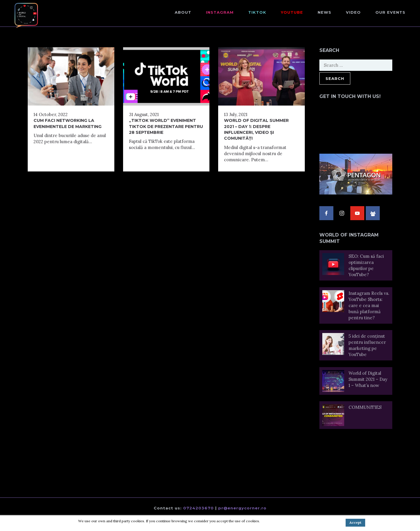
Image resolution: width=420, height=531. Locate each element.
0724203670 (198, 508)
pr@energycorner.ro (242, 508)
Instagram (220, 12)
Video (353, 12)
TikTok (257, 12)
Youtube (292, 12)
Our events (390, 12)
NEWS (324, 12)
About (183, 12)
